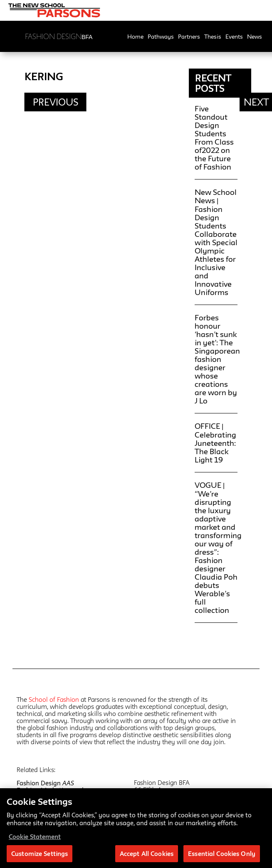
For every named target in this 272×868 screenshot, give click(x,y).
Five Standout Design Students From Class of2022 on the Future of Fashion (214, 138)
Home (135, 37)
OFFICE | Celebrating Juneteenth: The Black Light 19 (215, 443)
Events (234, 37)
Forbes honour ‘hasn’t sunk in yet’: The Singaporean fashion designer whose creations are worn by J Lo (217, 359)
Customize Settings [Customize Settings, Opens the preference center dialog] (40, 856)
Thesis (213, 37)
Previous (56, 102)
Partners (189, 37)
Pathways (161, 37)
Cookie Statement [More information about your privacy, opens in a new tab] (35, 839)
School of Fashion (54, 700)
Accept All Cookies (147, 856)
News (255, 37)
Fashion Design (45, 783)
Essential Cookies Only (222, 856)
